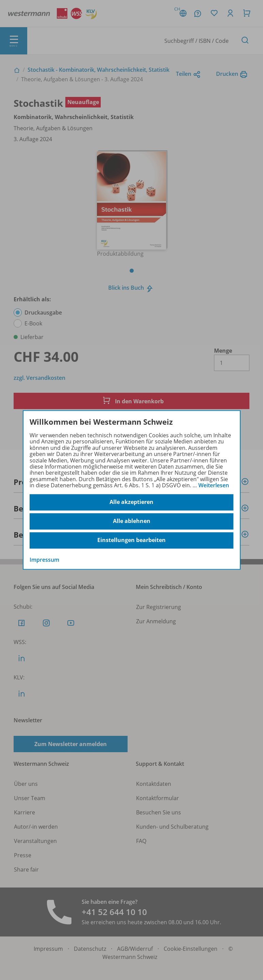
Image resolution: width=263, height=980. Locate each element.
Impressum (44, 560)
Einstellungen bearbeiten (131, 540)
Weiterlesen (214, 485)
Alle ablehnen (132, 521)
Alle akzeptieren (131, 502)
